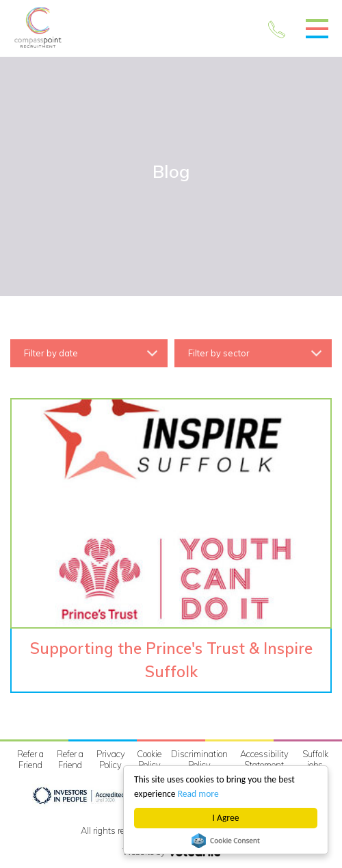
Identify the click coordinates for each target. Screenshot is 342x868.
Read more (198, 794)
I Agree (226, 818)
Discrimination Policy (199, 759)
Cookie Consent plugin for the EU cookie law (226, 841)
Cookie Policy (149, 759)
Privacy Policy (111, 759)
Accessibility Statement (264, 759)
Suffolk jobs (315, 759)
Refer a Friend (30, 759)
